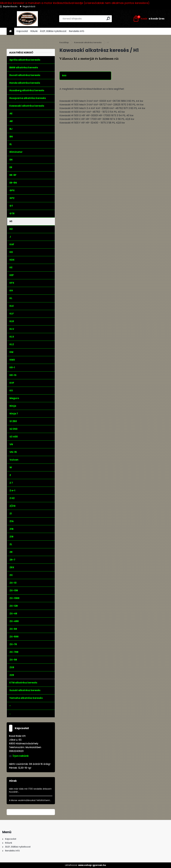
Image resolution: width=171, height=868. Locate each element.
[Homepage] (10, 31)
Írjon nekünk (21, 756)
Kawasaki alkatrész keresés (88, 42)
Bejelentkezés (10, 6)
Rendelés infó (77, 31)
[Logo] (27, 19)
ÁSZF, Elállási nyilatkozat (53, 31)
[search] (108, 18)
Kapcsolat (22, 31)
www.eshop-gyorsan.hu (92, 865)
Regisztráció (29, 6)
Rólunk (34, 31)
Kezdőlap (64, 42)
